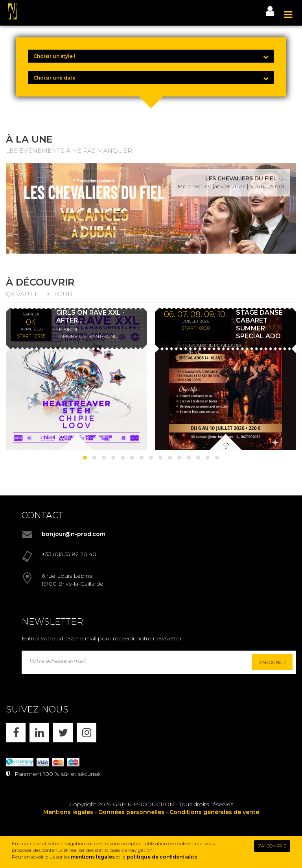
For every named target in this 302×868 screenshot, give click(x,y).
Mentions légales (68, 812)
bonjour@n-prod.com (74, 534)
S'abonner (272, 662)
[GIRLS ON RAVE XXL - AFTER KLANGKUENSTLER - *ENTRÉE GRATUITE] (76, 379)
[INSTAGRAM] (87, 733)
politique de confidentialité (162, 857)
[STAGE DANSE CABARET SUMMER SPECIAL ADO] (226, 379)
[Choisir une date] (151, 78)
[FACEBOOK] (16, 733)
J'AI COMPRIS (272, 846)
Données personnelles (131, 812)
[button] (85, 458)
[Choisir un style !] (151, 56)
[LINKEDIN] (39, 733)
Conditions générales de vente (214, 812)
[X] (63, 733)
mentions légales (93, 857)
